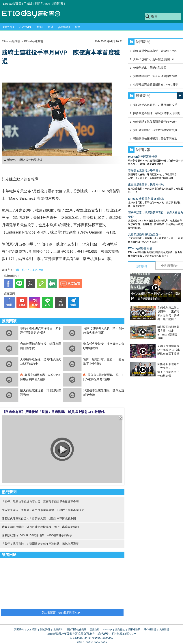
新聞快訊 (8, 27)
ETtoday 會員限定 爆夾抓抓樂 (146, 199)
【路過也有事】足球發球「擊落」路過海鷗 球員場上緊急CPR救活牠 (53, 412)
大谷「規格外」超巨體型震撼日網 (154, 59)
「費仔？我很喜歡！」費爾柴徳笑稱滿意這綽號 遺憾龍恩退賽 (40, 544)
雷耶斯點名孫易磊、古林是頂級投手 (155, 105)
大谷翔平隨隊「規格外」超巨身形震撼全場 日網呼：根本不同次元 (43, 510)
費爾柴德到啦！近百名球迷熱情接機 (155, 76)
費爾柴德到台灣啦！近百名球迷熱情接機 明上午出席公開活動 (40, 527)
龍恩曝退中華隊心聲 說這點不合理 (155, 51)
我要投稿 (19, 629)
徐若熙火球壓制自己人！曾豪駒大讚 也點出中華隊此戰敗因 (39, 518)
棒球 (40, 27)
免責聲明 (164, 629)
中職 (16, 270)
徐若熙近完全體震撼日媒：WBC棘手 (156, 84)
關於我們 (45, 629)
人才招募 (32, 629)
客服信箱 (95, 629)
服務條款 (120, 629)
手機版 (28, 4)
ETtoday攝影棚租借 (140, 248)
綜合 (78, 27)
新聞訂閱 (58, 4)
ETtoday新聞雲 (12, 4)
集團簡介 (58, 629)
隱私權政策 (134, 629)
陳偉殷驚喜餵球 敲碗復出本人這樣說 (157, 113)
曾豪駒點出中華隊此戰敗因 (150, 68)
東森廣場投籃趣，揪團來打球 (146, 185)
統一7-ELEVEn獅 (32, 270)
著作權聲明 (150, 629)
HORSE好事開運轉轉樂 (143, 157)
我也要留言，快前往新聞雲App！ (62, 612)
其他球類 (64, 27)
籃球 (51, 27)
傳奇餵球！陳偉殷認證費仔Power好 (155, 122)
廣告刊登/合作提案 (76, 629)
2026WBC (26, 27)
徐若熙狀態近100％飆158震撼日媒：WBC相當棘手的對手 (37, 535)
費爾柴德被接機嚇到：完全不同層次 (155, 138)
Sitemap (107, 629)
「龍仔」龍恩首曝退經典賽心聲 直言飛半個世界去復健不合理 (40, 502)
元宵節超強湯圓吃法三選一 (145, 234)
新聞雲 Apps (42, 4)
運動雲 (34, 14)
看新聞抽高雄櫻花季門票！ (145, 171)
